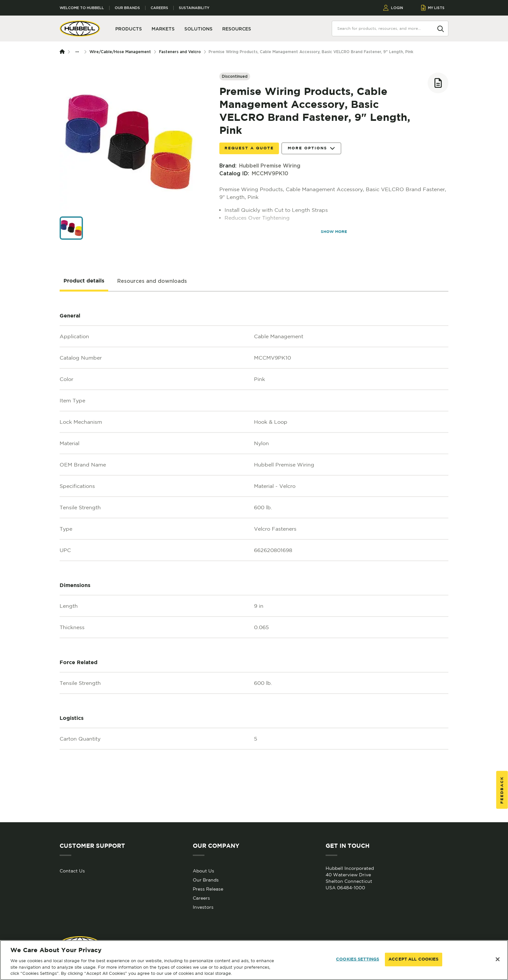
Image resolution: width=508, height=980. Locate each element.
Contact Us (72, 871)
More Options (311, 149)
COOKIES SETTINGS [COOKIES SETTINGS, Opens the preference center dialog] (358, 959)
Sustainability (194, 8)
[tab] (84, 281)
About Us (203, 871)
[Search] (441, 28)
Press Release (208, 889)
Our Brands (127, 8)
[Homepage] (63, 52)
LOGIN (393, 8)
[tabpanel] (254, 557)
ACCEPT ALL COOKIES (413, 959)
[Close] (498, 959)
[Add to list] (438, 83)
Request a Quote (249, 148)
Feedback (502, 790)
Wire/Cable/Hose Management (120, 52)
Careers (159, 8)
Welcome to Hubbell (82, 8)
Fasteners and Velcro (180, 52)
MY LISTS (433, 8)
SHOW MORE (334, 232)
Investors (203, 907)
